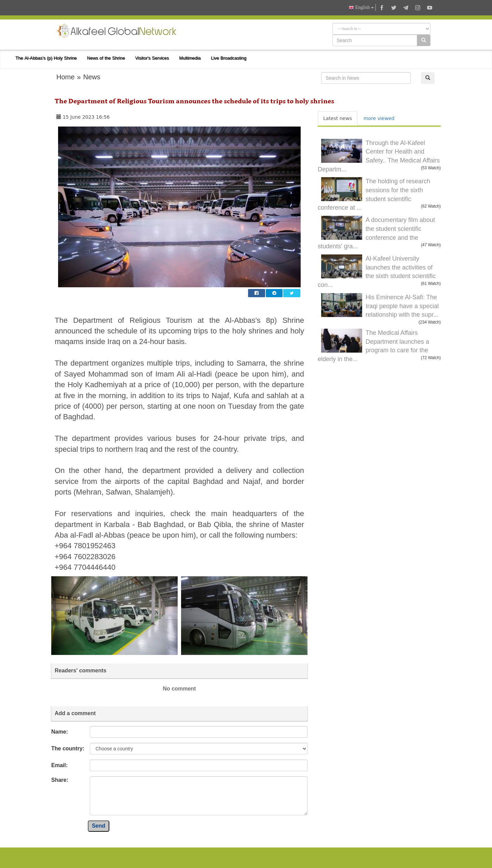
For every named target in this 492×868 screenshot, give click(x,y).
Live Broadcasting (229, 58)
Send (99, 826)
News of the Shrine (106, 58)
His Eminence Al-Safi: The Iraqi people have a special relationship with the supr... (402, 306)
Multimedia (190, 58)
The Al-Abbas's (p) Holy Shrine (46, 58)
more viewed (379, 118)
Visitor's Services (152, 58)
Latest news (338, 118)
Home (65, 77)
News (92, 77)
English (361, 8)
